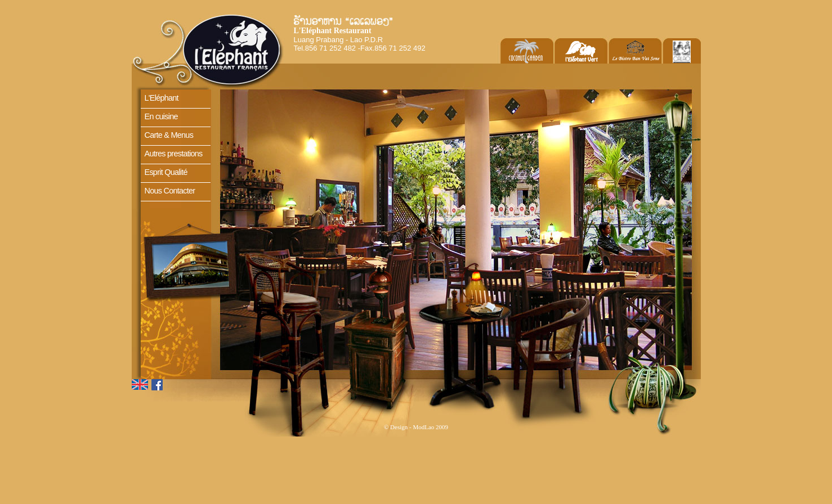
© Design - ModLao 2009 (416, 427)
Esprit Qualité (166, 172)
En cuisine (161, 116)
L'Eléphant (162, 98)
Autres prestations (174, 154)
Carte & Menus (169, 135)
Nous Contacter (170, 191)
